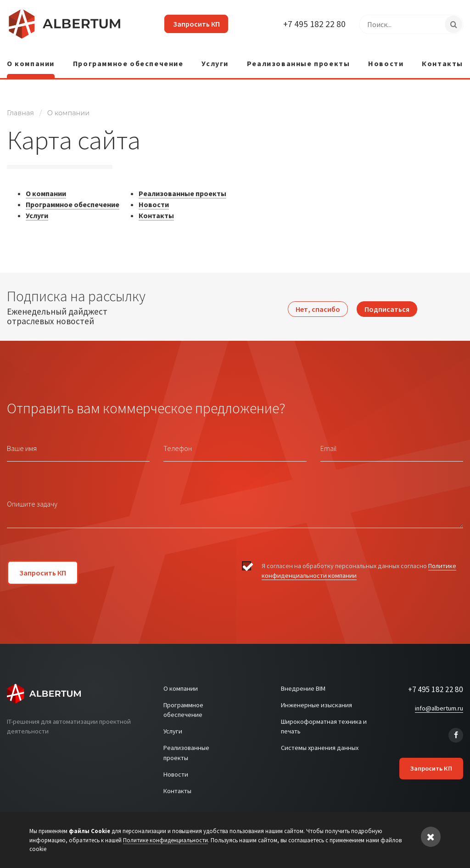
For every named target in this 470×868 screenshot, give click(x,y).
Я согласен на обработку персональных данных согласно (359, 567)
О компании (31, 60)
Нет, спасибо (318, 303)
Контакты (442, 60)
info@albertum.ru (439, 705)
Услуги (215, 60)
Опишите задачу (32, 500)
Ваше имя (22, 445)
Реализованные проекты (299, 60)
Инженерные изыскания (316, 701)
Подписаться (387, 303)
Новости (386, 60)
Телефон (178, 445)
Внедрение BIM (303, 685)
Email (329, 445)
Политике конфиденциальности (165, 840)
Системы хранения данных (320, 744)
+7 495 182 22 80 (314, 24)
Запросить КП (193, 24)
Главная (20, 109)
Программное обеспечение (128, 60)
